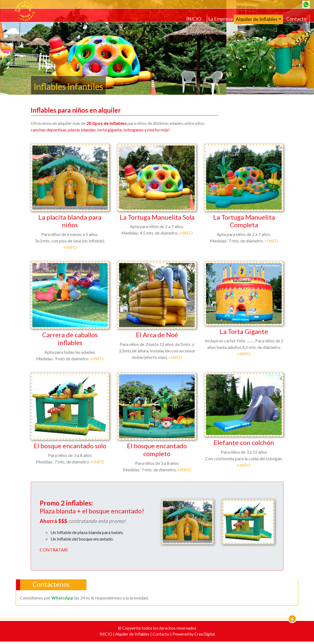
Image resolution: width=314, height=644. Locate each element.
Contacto (296, 19)
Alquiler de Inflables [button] (257, 19)
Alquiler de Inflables (133, 634)
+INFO (70, 247)
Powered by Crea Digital (194, 634)
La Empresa (220, 19)
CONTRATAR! (54, 550)
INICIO (194, 19)
